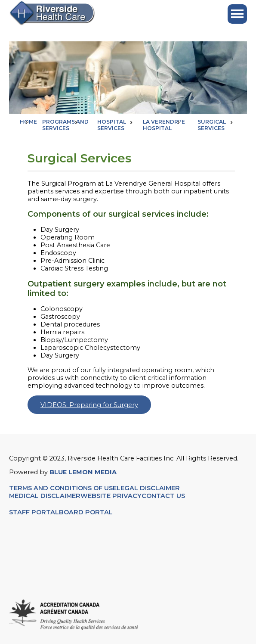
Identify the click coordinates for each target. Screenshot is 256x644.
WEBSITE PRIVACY (111, 496)
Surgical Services (212, 125)
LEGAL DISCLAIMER (148, 488)
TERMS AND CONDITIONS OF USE (63, 488)
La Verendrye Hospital (164, 125)
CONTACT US (164, 496)
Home (28, 122)
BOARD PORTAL (86, 512)
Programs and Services (65, 125)
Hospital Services (112, 125)
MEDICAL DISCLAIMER (45, 496)
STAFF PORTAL (34, 512)
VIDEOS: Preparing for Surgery (89, 405)
